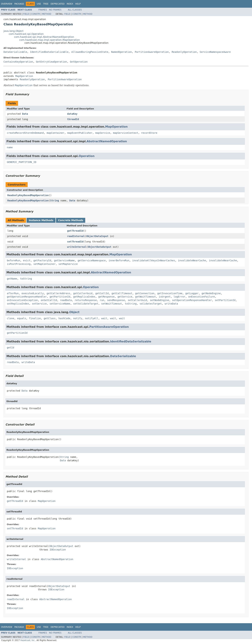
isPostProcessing (19, 264)
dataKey (72, 114)
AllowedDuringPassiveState (90, 52)
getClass (50, 318)
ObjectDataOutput (100, 247)
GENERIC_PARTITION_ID (22, 162)
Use (39, 4)
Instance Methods (41, 220)
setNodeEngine (160, 300)
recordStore (149, 133)
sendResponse (116, 300)
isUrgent (165, 297)
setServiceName (60, 304)
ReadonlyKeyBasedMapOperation (28, 195)
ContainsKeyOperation (18, 62)
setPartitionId (225, 300)
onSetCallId (49, 300)
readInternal (76, 236)
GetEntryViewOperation (51, 62)
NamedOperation (121, 52)
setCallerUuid (137, 300)
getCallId (102, 293)
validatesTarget (151, 304)
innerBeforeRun (119, 260)
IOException (58, 550)
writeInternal (77, 247)
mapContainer (56, 133)
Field (26, 14)
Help (78, 4)
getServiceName (64, 260)
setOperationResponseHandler (192, 300)
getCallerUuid (83, 293)
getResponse (106, 297)
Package (19, 4)
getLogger (192, 293)
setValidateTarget (86, 304)
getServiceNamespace (92, 260)
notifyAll (92, 318)
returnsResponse (86, 300)
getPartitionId (60, 297)
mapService (103, 133)
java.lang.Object (13, 31)
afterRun (13, 293)
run (102, 300)
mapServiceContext (126, 133)
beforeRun (13, 260)
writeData (171, 304)
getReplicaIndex (84, 297)
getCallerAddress (59, 293)
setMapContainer (44, 264)
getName (12, 279)
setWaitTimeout (111, 304)
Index (70, 4)
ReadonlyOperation (184, 52)
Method (47, 14)
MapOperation (24, 76)
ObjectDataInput (97, 236)
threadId (73, 119)
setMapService (68, 264)
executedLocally (33, 293)
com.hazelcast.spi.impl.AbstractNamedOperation (44, 37)
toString (26, 279)
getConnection (145, 293)
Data (25, 114)
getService (125, 297)
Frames (43, 10)
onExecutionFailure (202, 297)
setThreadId (75, 242)
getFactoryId (42, 260)
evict (27, 260)
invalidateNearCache (192, 260)
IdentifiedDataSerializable (49, 52)
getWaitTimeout (145, 297)
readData (66, 300)
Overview (7, 4)
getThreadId (75, 231)
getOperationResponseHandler (27, 297)
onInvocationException (22, 300)
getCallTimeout (122, 293)
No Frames (55, 10)
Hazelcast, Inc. (28, 640)
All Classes (75, 10)
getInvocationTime (170, 293)
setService (39, 304)
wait (104, 318)
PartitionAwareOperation (152, 52)
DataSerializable (15, 52)
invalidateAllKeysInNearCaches (154, 260)
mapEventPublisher (80, 133)
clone (10, 318)
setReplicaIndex (18, 304)
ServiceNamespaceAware (215, 52)
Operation (87, 156)
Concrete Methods (71, 220)
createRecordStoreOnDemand (25, 133)
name (10, 147)
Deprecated (58, 4)
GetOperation (79, 62)
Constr (36, 14)
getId (10, 348)
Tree (46, 4)
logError (179, 297)
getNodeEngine (211, 293)
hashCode (64, 318)
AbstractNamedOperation (107, 141)
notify (78, 318)
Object (74, 312)
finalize (35, 318)
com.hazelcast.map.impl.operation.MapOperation (50, 40)
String (55, 201)
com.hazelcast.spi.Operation (26, 34)
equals (22, 318)
